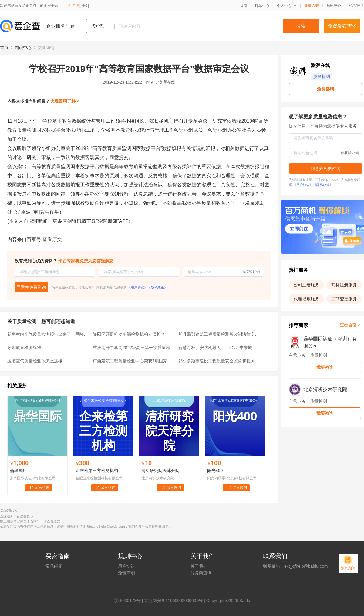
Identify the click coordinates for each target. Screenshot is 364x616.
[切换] (84, 5)
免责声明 (126, 573)
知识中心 (23, 48)
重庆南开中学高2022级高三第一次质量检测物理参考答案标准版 (134, 348)
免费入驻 (312, 5)
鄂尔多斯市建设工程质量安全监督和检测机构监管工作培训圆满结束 (219, 361)
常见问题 (54, 566)
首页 (244, 6)
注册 (360, 5)
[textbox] (217, 26)
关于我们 (199, 566)
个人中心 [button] (287, 6)
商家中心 (334, 5)
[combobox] (202, 26)
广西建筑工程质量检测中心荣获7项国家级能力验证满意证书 (134, 361)
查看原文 (52, 239)
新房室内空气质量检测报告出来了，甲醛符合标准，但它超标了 (48, 334)
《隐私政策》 (157, 287)
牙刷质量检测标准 (24, 348)
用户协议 (126, 566)
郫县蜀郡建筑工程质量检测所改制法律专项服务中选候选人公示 (219, 334)
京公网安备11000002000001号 (173, 601)
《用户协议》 (137, 287)
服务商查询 (201, 573)
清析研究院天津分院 (160, 471)
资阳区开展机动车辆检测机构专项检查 (129, 334)
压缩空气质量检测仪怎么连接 (35, 361)
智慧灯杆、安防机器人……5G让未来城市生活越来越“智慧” (219, 348)
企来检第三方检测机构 (97, 471)
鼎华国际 (18, 471)
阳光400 (215, 471)
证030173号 (129, 601)
